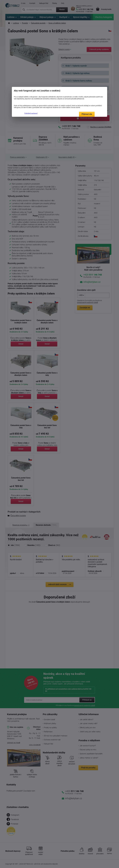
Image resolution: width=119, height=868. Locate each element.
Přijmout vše (87, 114)
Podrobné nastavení (31, 113)
